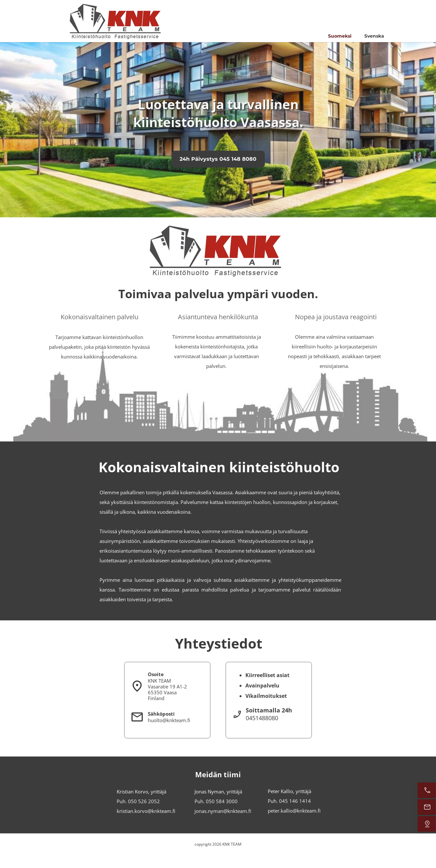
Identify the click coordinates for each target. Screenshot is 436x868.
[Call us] (427, 790)
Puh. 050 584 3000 (216, 801)
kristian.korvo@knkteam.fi (146, 811)
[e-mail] (427, 807)
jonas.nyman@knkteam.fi (223, 811)
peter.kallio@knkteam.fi (294, 811)
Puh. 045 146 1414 (289, 801)
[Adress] (427, 824)
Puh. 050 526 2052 (138, 801)
